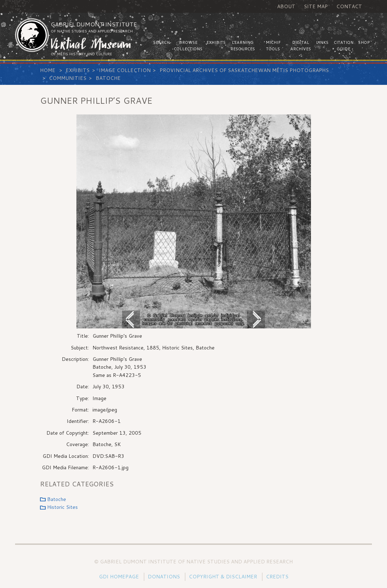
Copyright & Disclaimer (223, 577)
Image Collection (125, 70)
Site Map (316, 6)
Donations (164, 577)
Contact (349, 6)
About (286, 6)
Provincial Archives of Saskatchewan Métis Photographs (244, 70)
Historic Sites (62, 507)
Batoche (108, 78)
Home (48, 70)
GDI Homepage (119, 577)
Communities (68, 78)
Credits (277, 577)
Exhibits (78, 70)
